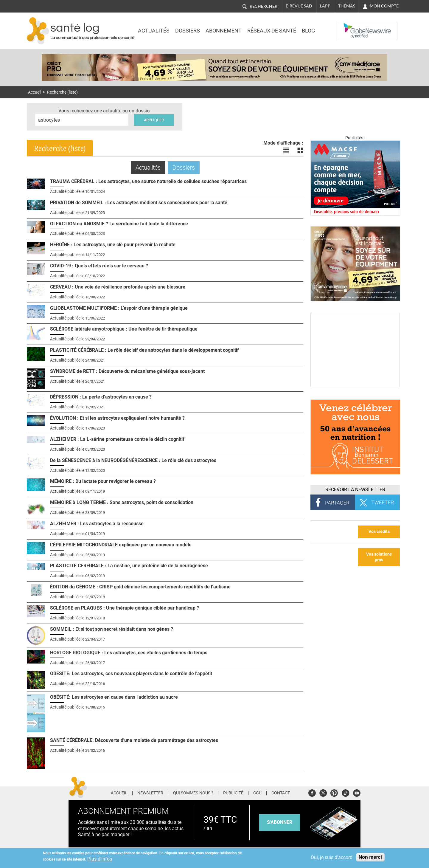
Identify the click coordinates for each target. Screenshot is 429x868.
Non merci (370, 857)
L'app (325, 6)
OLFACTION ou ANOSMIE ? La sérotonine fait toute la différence (119, 224)
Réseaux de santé (272, 31)
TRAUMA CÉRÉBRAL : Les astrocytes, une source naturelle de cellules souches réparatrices (148, 181)
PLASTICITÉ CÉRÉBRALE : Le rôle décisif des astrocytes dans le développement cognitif (144, 350)
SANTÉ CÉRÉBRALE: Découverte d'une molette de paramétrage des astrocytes (134, 740)
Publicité (233, 793)
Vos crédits (379, 532)
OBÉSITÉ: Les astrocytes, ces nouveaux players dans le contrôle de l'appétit (131, 674)
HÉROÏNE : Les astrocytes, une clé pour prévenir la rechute (113, 245)
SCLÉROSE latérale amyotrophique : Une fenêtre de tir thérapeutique (124, 329)
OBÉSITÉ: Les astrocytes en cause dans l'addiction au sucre (114, 697)
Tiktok (345, 792)
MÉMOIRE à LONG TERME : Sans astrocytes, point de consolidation (122, 502)
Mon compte (384, 6)
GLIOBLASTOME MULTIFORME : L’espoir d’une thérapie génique (119, 308)
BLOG (308, 31)
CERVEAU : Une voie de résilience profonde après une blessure (118, 287)
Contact (281, 793)
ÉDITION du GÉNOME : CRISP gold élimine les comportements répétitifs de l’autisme (140, 587)
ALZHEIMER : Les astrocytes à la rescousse (97, 524)
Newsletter (150, 793)
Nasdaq (350, 27)
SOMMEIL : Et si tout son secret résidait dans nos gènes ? (112, 629)
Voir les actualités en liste (286, 151)
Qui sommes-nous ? (193, 793)
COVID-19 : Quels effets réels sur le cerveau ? (99, 266)
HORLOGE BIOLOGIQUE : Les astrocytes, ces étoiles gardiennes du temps (129, 653)
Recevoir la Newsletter (355, 490)
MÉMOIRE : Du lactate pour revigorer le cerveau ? (103, 481)
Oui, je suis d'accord (332, 857)
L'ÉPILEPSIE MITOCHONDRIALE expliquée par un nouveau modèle (121, 545)
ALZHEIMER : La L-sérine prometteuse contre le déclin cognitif (117, 439)
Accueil (35, 92)
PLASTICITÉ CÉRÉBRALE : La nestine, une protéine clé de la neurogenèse (129, 566)
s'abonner (280, 822)
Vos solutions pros (379, 557)
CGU (257, 793)
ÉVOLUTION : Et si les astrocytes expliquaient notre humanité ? (117, 418)
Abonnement (224, 31)
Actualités (154, 31)
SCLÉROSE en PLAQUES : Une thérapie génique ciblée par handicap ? (125, 608)
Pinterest (334, 792)
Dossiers (188, 31)
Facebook (312, 792)
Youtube (357, 792)
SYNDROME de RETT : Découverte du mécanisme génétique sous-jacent (127, 371)
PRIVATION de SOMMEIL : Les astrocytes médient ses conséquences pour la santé (139, 203)
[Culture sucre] (355, 386)
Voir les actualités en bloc (300, 151)
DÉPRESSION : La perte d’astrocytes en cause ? (101, 397)
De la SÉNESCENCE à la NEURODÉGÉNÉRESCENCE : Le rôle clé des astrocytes (133, 460)
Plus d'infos (100, 859)
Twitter (323, 792)
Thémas (347, 6)
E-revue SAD (299, 6)
